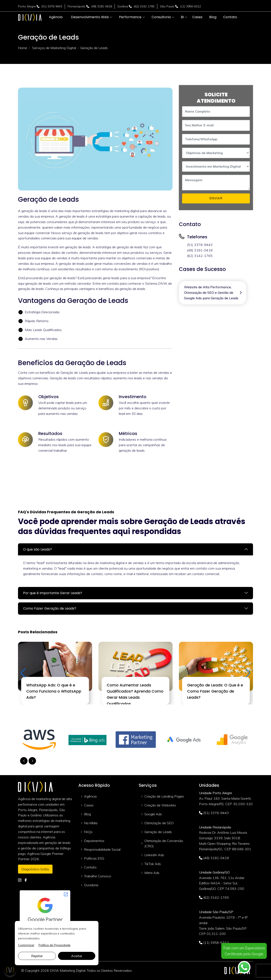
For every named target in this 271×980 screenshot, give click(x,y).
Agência (90, 796)
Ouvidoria (91, 885)
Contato (90, 867)
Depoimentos (94, 841)
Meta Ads (152, 873)
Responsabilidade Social (102, 849)
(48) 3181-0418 (102, 6)
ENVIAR (216, 198)
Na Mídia (91, 823)
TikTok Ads (153, 864)
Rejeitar (37, 956)
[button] (90, 17)
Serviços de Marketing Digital (54, 48)
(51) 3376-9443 (52, 6)
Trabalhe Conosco (98, 876)
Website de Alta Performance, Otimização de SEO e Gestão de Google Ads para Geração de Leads (211, 293)
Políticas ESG (94, 858)
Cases (89, 805)
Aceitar (77, 956)
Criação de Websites (160, 805)
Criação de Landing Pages (164, 796)
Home (23, 48)
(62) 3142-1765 (144, 6)
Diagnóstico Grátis (35, 869)
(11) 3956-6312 (191, 6)
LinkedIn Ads (154, 855)
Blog (87, 814)
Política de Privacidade (55, 945)
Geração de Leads (158, 832)
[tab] (135, 549)
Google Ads (153, 814)
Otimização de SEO (159, 823)
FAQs (88, 832)
